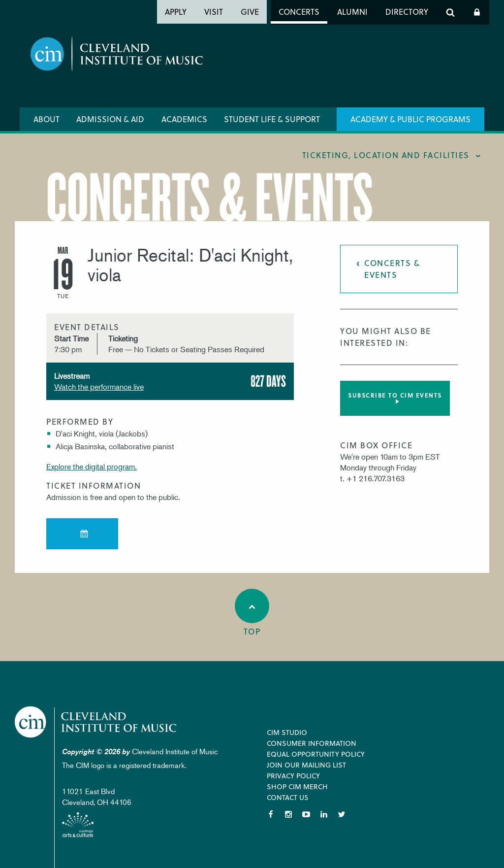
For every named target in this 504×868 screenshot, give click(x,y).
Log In (477, 12)
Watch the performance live (99, 387)
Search (450, 12)
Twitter (342, 814)
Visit (214, 12)
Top (252, 613)
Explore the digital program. (92, 467)
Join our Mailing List (306, 765)
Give (250, 12)
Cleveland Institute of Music (96, 722)
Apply (176, 12)
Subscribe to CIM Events (395, 395)
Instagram (288, 814)
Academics (184, 119)
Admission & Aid (110, 119)
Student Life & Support (272, 119)
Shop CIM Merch (297, 786)
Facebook (271, 814)
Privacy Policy (293, 776)
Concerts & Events (392, 269)
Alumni (352, 12)
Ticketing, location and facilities (386, 155)
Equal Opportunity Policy (316, 754)
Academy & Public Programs (410, 119)
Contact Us (288, 797)
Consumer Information (312, 743)
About (47, 119)
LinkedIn (324, 814)
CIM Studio (287, 732)
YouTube (306, 814)
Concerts (299, 12)
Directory (407, 12)
